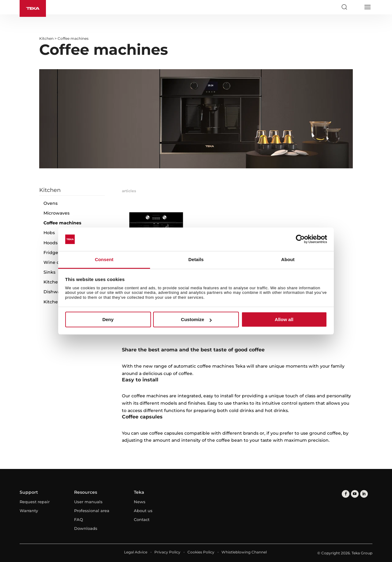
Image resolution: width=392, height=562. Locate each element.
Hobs (49, 233)
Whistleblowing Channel (244, 552)
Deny (108, 319)
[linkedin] (364, 494)
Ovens (51, 203)
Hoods (51, 243)
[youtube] (355, 494)
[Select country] (356, 7)
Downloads (86, 528)
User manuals (88, 502)
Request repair (35, 502)
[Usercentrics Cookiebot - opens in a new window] (300, 239)
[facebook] (346, 494)
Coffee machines (62, 223)
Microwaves (57, 213)
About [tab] (288, 259)
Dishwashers (58, 292)
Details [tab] (196, 259)
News (140, 502)
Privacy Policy (167, 552)
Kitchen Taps (58, 282)
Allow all (284, 319)
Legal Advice (136, 552)
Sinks (49, 272)
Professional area (92, 511)
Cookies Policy (201, 552)
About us (143, 511)
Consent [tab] (104, 259)
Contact (142, 519)
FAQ (79, 519)
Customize (196, 319)
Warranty (29, 511)
